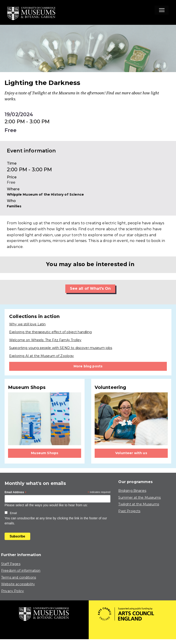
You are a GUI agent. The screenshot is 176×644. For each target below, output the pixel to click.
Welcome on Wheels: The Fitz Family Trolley (45, 340)
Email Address (16, 492)
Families (14, 206)
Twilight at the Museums (139, 504)
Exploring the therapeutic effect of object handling (51, 332)
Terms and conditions (19, 577)
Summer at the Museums (139, 498)
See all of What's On (90, 288)
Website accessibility (18, 584)
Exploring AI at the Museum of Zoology (42, 356)
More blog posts (88, 366)
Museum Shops (45, 453)
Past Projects (129, 511)
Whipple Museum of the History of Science (45, 194)
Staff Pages (11, 564)
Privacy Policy (12, 591)
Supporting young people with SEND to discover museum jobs (61, 348)
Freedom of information (21, 571)
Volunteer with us (131, 453)
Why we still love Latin (27, 324)
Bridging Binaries (132, 491)
